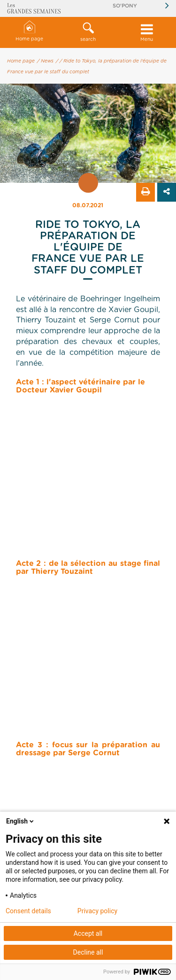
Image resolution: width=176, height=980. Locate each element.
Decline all (88, 952)
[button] (88, 32)
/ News (45, 61)
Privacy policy (97, 911)
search (88, 32)
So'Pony (125, 6)
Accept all (88, 933)
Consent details (28, 911)
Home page (29, 31)
